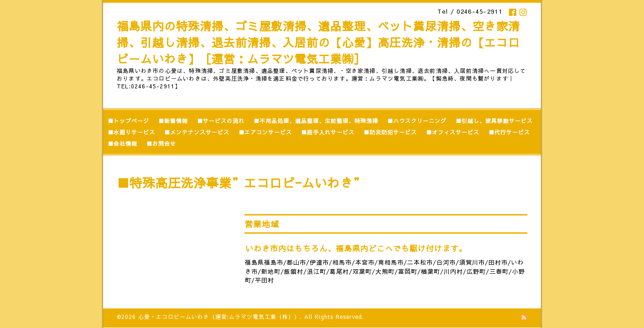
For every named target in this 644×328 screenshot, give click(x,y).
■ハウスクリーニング (417, 121)
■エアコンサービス (265, 132)
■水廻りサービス (131, 132)
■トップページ (128, 121)
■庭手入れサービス (328, 132)
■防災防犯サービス (390, 132)
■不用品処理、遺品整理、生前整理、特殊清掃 (316, 121)
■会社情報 (122, 143)
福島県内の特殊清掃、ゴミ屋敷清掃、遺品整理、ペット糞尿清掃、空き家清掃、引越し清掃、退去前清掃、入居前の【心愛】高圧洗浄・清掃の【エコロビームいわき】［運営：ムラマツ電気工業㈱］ (318, 42)
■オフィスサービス (453, 132)
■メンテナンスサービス (197, 132)
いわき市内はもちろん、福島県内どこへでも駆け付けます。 (356, 248)
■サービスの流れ (221, 121)
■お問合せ (161, 143)
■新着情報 (173, 121)
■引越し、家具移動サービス (494, 121)
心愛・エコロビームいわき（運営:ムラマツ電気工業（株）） (219, 316)
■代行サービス (509, 132)
